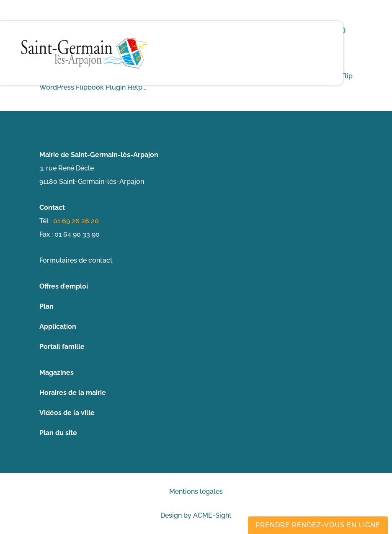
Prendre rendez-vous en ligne (318, 525)
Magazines (57, 373)
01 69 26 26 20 (76, 221)
